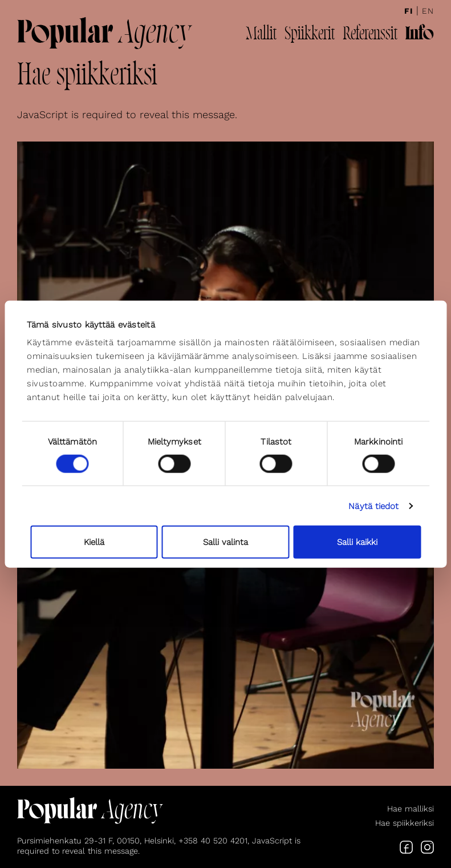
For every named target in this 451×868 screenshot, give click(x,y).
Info (420, 35)
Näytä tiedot (373, 506)
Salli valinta (225, 542)
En (428, 11)
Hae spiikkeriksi (405, 823)
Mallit (261, 35)
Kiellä (94, 542)
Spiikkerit (310, 35)
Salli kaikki (357, 542)
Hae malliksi (411, 809)
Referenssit (370, 35)
